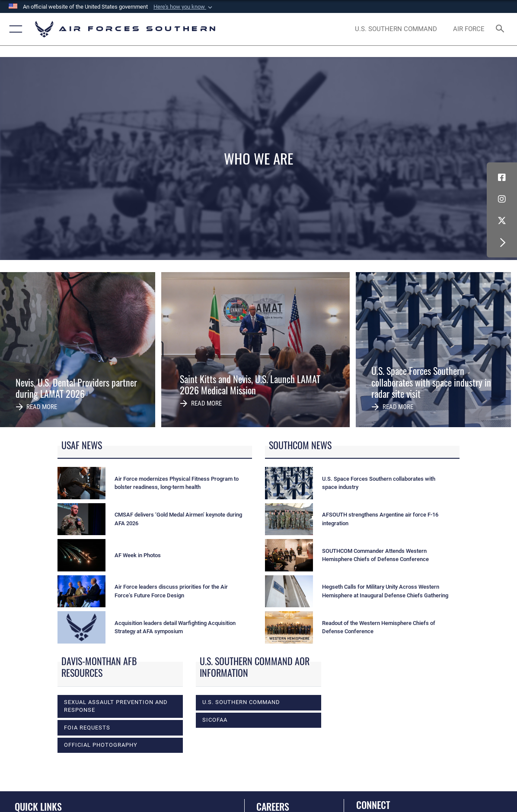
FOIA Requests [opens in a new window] (87, 728)
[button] (184, 7)
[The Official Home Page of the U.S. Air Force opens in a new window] (469, 29)
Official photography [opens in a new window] (101, 745)
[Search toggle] (502, 29)
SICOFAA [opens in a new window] (215, 720)
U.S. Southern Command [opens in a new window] (241, 702)
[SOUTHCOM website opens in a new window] (396, 29)
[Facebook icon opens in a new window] (502, 178)
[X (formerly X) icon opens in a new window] (502, 221)
